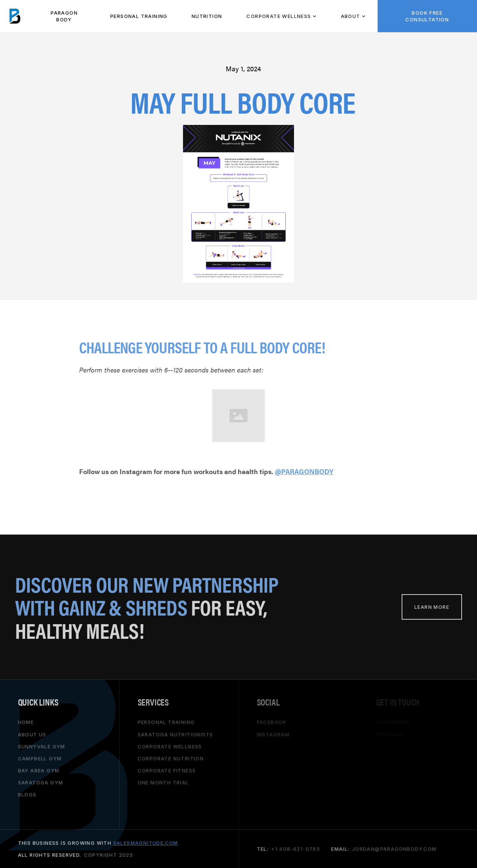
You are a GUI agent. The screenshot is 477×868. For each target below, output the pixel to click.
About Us (32, 734)
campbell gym (40, 758)
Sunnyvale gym (42, 746)
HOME (26, 722)
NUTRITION (207, 16)
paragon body (64, 16)
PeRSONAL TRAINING (139, 16)
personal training (166, 722)
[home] (15, 16)
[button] (281, 16)
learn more (432, 607)
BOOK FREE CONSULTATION (427, 16)
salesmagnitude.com (146, 843)
